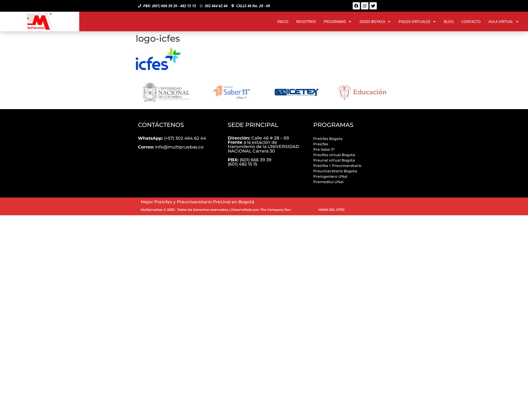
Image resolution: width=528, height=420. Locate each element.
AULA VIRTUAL (504, 22)
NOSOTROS (306, 22)
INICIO (283, 22)
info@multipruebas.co (171, 147)
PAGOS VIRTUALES (417, 22)
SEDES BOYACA (375, 22)
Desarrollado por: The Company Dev (261, 210)
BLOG (449, 22)
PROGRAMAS (338, 22)
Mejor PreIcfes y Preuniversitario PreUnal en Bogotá (197, 202)
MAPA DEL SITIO (332, 210)
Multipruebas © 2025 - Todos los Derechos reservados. (185, 210)
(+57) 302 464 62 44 (172, 138)
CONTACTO (471, 22)
